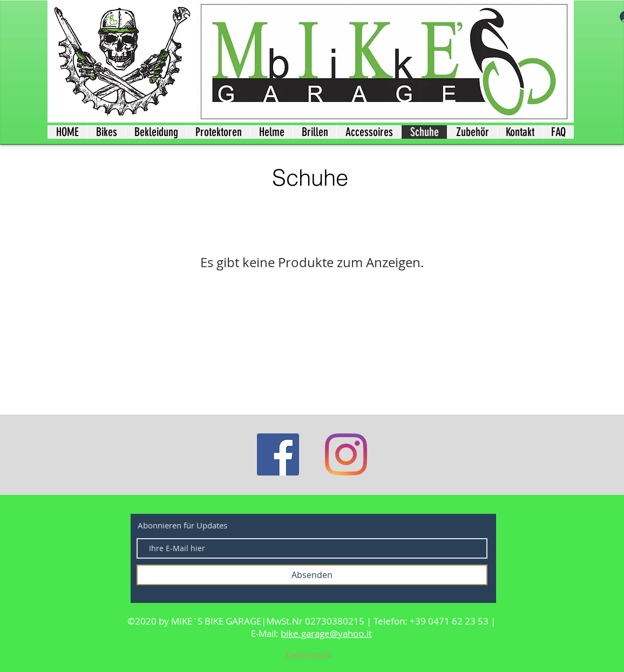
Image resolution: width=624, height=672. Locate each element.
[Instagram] (346, 454)
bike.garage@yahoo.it (326, 633)
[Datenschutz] (308, 655)
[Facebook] (278, 454)
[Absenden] (312, 575)
